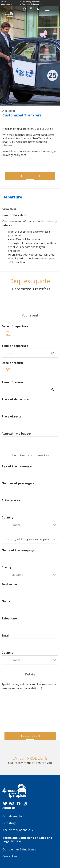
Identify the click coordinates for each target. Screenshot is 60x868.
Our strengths (12, 816)
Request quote (30, 176)
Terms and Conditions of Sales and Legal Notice (27, 840)
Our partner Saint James (19, 849)
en (38, 9)
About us (9, 808)
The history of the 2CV (18, 830)
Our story (9, 823)
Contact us (10, 856)
